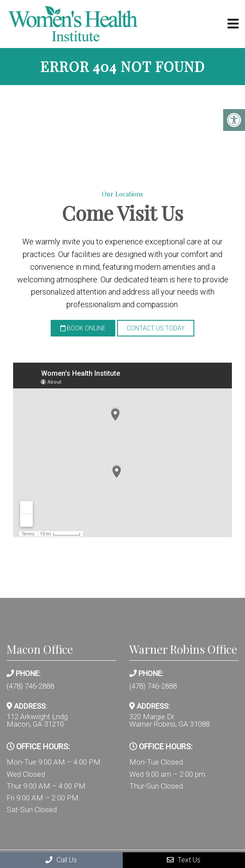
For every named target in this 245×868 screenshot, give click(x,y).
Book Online (83, 328)
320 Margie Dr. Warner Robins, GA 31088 (169, 720)
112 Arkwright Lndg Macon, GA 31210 (37, 720)
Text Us (184, 860)
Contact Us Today (156, 328)
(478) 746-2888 (30, 686)
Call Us (61, 860)
